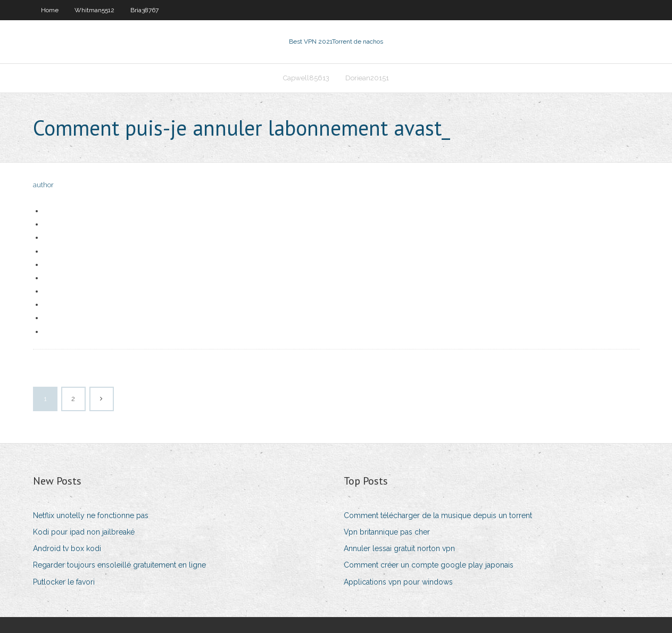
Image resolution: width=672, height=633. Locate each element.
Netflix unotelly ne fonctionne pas (91, 515)
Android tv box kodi (67, 548)
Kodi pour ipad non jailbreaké (84, 532)
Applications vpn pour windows (398, 582)
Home (50, 10)
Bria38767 (144, 10)
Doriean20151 (367, 78)
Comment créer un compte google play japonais (429, 565)
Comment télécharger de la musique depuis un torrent (438, 515)
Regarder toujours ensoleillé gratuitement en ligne (119, 565)
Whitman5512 (94, 10)
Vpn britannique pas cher (387, 532)
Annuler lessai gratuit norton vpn (399, 548)
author (43, 185)
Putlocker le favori (64, 582)
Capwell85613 (306, 78)
